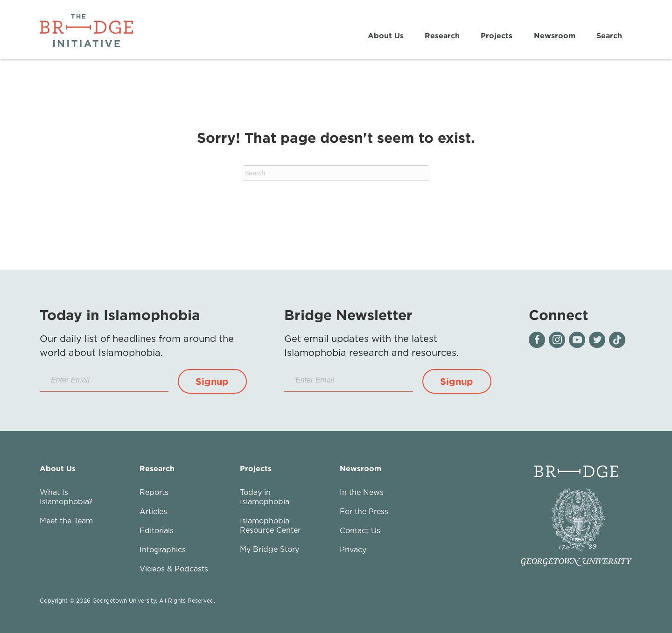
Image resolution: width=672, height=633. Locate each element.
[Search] (336, 173)
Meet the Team (66, 521)
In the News (362, 492)
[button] (212, 381)
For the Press (364, 511)
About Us (386, 35)
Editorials (157, 530)
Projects (497, 35)
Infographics (163, 550)
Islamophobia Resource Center (270, 525)
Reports (154, 492)
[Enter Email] (104, 380)
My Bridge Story (269, 549)
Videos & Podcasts (174, 569)
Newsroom (555, 35)
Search (609, 35)
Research (442, 35)
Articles (153, 511)
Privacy (353, 550)
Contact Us (360, 530)
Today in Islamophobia (265, 497)
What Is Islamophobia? (66, 497)
